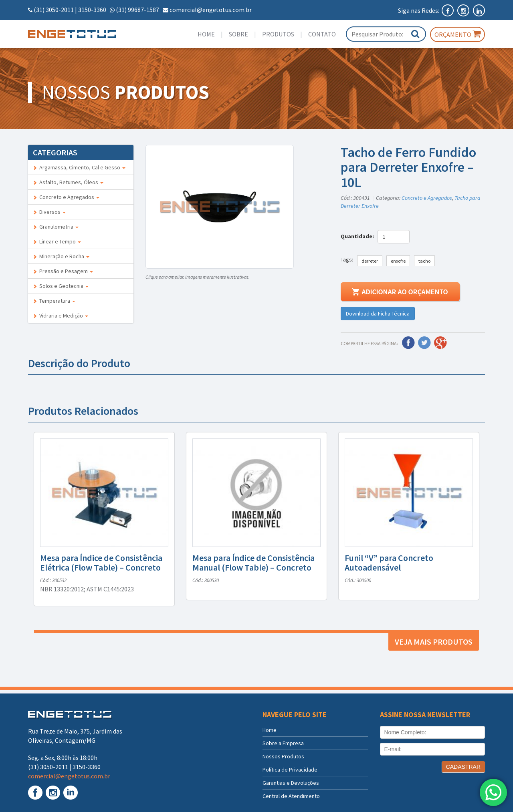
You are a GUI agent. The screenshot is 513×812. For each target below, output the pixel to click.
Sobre (238, 34)
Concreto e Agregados (66, 197)
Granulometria (56, 227)
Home (206, 34)
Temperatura (54, 301)
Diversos (49, 212)
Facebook (408, 343)
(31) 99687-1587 (137, 10)
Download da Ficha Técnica (378, 314)
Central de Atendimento (291, 796)
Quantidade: (358, 236)
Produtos (278, 34)
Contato (322, 34)
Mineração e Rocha (61, 256)
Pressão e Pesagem (63, 271)
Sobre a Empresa (283, 743)
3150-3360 (92, 10)
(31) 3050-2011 (54, 10)
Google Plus (440, 343)
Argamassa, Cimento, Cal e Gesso (79, 167)
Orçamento (457, 34)
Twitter (424, 343)
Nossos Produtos (283, 756)
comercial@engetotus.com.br (211, 10)
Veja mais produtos (434, 642)
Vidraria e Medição (61, 316)
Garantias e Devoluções (291, 783)
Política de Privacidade (290, 770)
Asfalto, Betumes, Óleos (68, 182)
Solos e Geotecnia (61, 286)
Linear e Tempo (57, 241)
